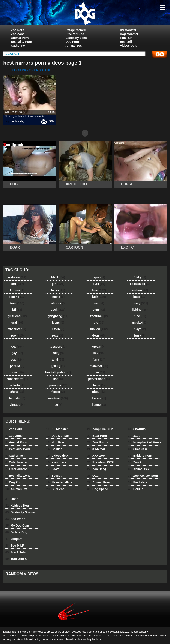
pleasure (58, 385)
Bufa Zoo (55, 489)
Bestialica (138, 482)
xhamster (17, 329)
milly (58, 353)
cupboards (17, 121)
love (99, 372)
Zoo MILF (15, 546)
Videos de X (129, 46)
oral (17, 323)
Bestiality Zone (76, 38)
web (99, 303)
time (17, 303)
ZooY (53, 469)
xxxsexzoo (140, 284)
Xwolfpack (56, 462)
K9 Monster (128, 30)
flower (58, 392)
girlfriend (17, 316)
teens (58, 323)
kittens (17, 290)
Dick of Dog (16, 532)
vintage (17, 405)
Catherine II (19, 46)
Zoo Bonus (98, 442)
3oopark (14, 539)
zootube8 (99, 316)
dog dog (85, 14)
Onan (12, 499)
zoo (17, 335)
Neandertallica (59, 482)
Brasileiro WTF (100, 462)
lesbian (140, 290)
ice (58, 405)
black (58, 277)
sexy (58, 335)
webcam (17, 277)
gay (17, 353)
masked (140, 323)
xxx (17, 347)
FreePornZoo (75, 34)
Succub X (137, 449)
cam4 (99, 310)
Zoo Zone (18, 34)
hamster (17, 398)
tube (140, 316)
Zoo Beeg (97, 469)
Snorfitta (137, 429)
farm (99, 360)
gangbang (58, 316)
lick (99, 353)
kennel (99, 405)
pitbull (99, 392)
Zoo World (15, 519)
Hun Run (126, 38)
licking (140, 310)
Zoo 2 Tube (16, 552)
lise (58, 379)
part (17, 284)
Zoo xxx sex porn (143, 476)
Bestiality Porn (21, 42)
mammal (99, 366)
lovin (99, 385)
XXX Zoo (96, 456)
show (17, 392)
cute (99, 284)
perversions (99, 379)
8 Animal (96, 449)
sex (17, 360)
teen (99, 290)
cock (58, 310)
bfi (17, 310)
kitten (58, 329)
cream (99, 347)
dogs (99, 335)
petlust (17, 366)
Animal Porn (20, 38)
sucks (58, 297)
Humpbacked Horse (145, 442)
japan (99, 277)
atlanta (17, 385)
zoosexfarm (17, 379)
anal (58, 360)
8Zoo (134, 436)
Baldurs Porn (140, 456)
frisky (140, 277)
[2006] (58, 366)
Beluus (136, 489)
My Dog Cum (17, 526)
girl (58, 284)
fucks (58, 290)
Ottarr (94, 476)
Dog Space (98, 489)
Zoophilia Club (100, 429)
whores (58, 303)
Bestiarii (126, 42)
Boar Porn (97, 436)
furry (140, 335)
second (17, 297)
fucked (99, 329)
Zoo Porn (17, 30)
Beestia (54, 476)
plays (140, 329)
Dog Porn (72, 42)
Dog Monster (129, 34)
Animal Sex (73, 46)
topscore (58, 347)
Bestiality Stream (20, 512)
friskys (99, 398)
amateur (58, 398)
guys (17, 372)
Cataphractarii (75, 30)
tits (99, 323)
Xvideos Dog (17, 506)
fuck (99, 297)
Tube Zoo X (16, 559)
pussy (140, 303)
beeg (140, 297)
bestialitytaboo (58, 372)
